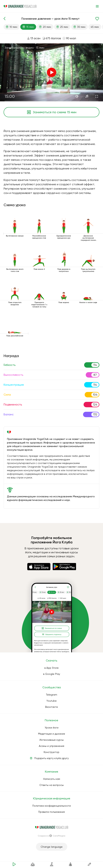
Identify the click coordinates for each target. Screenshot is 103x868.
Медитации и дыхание (52, 734)
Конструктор (51, 752)
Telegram (52, 695)
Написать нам (52, 779)
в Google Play (52, 674)
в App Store (51, 668)
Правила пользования (51, 812)
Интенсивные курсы (52, 740)
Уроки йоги (52, 728)
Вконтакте (51, 707)
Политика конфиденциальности (52, 806)
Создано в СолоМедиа (51, 836)
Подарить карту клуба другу (51, 758)
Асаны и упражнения (51, 746)
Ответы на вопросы (51, 785)
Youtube (51, 701)
